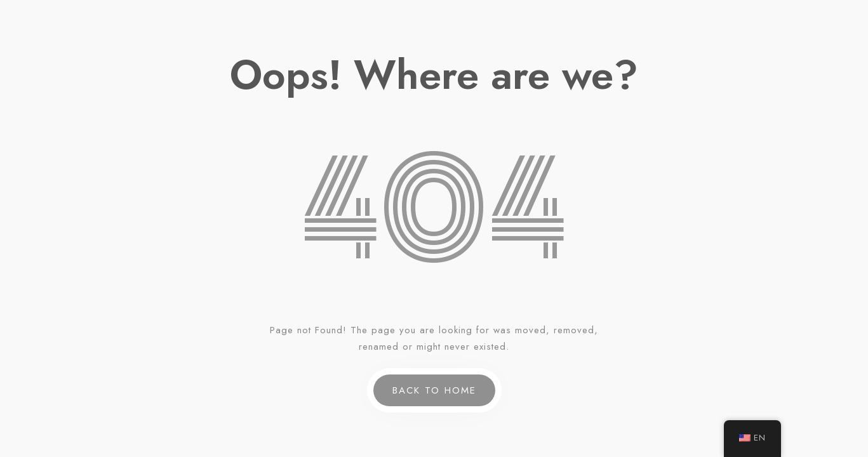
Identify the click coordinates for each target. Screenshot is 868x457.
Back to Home (434, 390)
